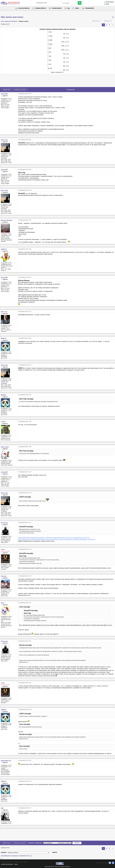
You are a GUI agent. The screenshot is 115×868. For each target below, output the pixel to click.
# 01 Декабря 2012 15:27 (25, 522)
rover (3, 550)
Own (3, 603)
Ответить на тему (20, 90)
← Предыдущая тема (96, 21)
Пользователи (90, 8)
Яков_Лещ (5, 447)
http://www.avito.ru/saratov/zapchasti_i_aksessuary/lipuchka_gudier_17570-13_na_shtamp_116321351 (54, 537)
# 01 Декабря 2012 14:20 (25, 249)
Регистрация (110, 2)
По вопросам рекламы (7, 864)
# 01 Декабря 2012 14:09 (25, 169)
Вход (107, 4)
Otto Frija (4, 140)
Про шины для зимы (12, 17)
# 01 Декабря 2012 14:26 (25, 277)
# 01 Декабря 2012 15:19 (25, 472)
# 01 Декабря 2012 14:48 (25, 338)
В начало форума (24, 8)
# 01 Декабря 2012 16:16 (25, 683)
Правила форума (41, 8)
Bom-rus (4, 312)
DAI (2, 808)
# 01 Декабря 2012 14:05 (25, 140)
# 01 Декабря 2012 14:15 (25, 220)
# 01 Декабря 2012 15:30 (25, 549)
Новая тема (7, 90)
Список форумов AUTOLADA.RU (9, 21)
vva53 (3, 422)
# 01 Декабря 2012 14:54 (25, 395)
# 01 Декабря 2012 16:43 (25, 760)
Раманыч (4, 523)
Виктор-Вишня (7, 220)
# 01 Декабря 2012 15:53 (25, 603)
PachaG (4, 576)
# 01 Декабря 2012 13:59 (25, 94)
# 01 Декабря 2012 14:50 (25, 365)
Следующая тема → (108, 21)
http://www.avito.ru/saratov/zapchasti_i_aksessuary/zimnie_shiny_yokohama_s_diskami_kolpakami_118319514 (57, 539)
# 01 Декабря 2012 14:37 (25, 311)
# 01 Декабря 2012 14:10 (25, 190)
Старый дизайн (57, 8)
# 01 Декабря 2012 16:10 (25, 641)
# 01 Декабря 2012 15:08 (25, 421)
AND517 (4, 249)
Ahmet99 (4, 94)
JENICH (3, 338)
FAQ (68, 8)
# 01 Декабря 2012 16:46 (25, 781)
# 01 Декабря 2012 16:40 (25, 709)
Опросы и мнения (24, 21)
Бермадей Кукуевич (7, 761)
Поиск (77, 8)
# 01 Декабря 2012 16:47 (25, 808)
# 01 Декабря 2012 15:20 (25, 493)
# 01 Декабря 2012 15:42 (25, 576)
